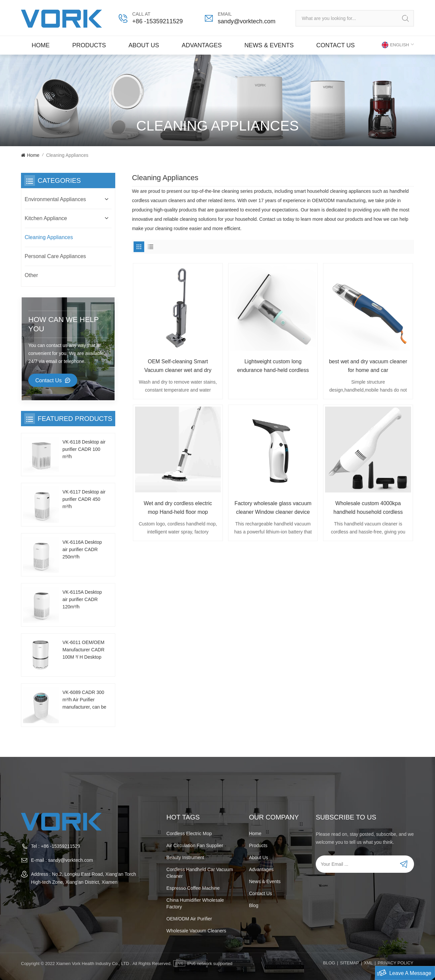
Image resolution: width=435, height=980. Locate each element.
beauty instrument (186, 857)
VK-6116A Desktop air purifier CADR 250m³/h (82, 549)
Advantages (202, 45)
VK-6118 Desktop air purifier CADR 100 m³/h (84, 449)
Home (41, 45)
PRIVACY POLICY (396, 963)
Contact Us (48, 380)
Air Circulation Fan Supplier (195, 845)
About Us (144, 45)
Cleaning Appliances (49, 237)
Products (89, 45)
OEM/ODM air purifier (189, 919)
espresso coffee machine (193, 888)
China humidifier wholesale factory (195, 903)
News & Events (269, 45)
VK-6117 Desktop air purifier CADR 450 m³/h (84, 499)
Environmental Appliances (55, 199)
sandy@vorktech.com (247, 21)
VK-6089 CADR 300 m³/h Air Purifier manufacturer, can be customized (84, 700)
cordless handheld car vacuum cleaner (200, 873)
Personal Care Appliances (55, 256)
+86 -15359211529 (158, 21)
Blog (253, 905)
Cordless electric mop (189, 833)
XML (368, 963)
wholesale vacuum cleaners (197, 931)
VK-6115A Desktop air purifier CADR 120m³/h (82, 599)
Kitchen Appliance (46, 218)
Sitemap (350, 963)
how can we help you (63, 324)
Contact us (336, 45)
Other (31, 275)
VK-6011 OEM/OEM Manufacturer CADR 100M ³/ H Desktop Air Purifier (83, 650)
